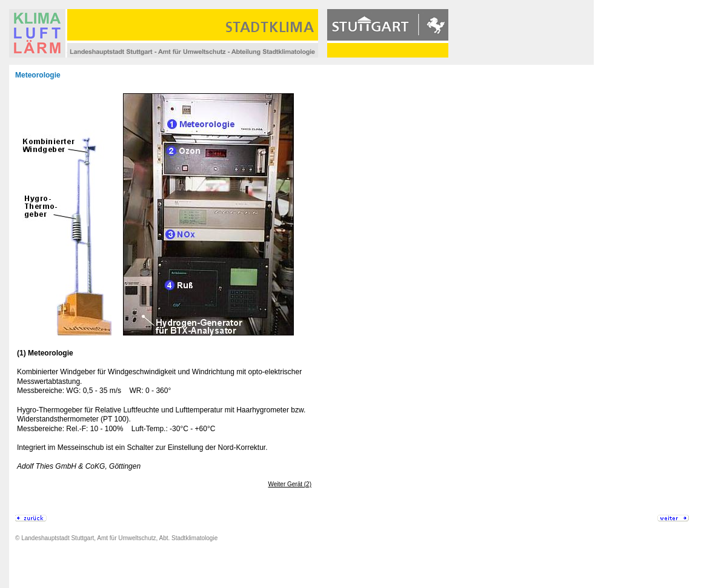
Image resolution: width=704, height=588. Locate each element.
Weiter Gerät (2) (290, 484)
